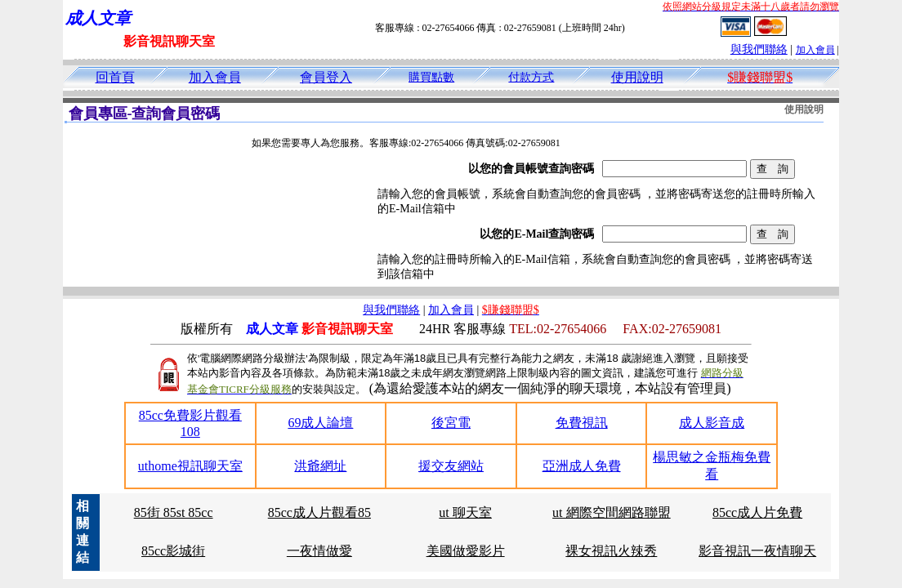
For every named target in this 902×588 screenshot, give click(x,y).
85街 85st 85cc (174, 512)
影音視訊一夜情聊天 (757, 551)
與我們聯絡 (759, 49)
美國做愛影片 (466, 551)
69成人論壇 (320, 423)
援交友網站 (451, 466)
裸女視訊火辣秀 (611, 551)
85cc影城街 (173, 551)
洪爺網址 (320, 466)
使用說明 (637, 77)
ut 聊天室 (465, 512)
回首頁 (115, 77)
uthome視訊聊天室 (190, 466)
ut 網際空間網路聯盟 (611, 512)
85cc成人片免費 (757, 512)
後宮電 (451, 423)
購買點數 (431, 77)
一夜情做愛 (319, 551)
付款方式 (531, 77)
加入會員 (815, 50)
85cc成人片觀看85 (319, 512)
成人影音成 (712, 423)
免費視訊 (582, 423)
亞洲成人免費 (582, 466)
